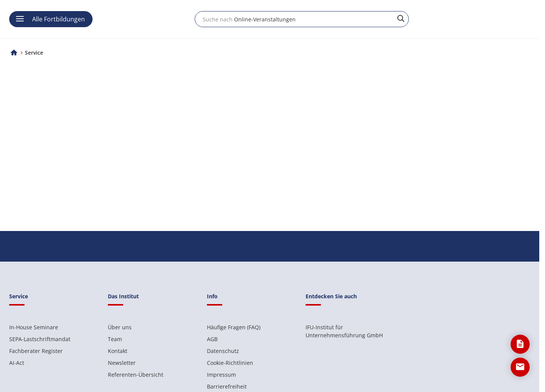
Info (212, 296)
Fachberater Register (36, 351)
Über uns (120, 327)
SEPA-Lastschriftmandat (40, 339)
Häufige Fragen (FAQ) (234, 327)
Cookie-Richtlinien (230, 363)
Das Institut (123, 296)
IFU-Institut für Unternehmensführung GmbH (344, 331)
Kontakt (118, 351)
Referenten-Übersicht (136, 375)
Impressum (221, 375)
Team (115, 339)
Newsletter (122, 363)
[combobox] (302, 19)
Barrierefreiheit (227, 386)
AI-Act (17, 363)
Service (19, 296)
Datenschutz (223, 351)
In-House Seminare (34, 327)
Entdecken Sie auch (331, 296)
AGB (212, 339)
